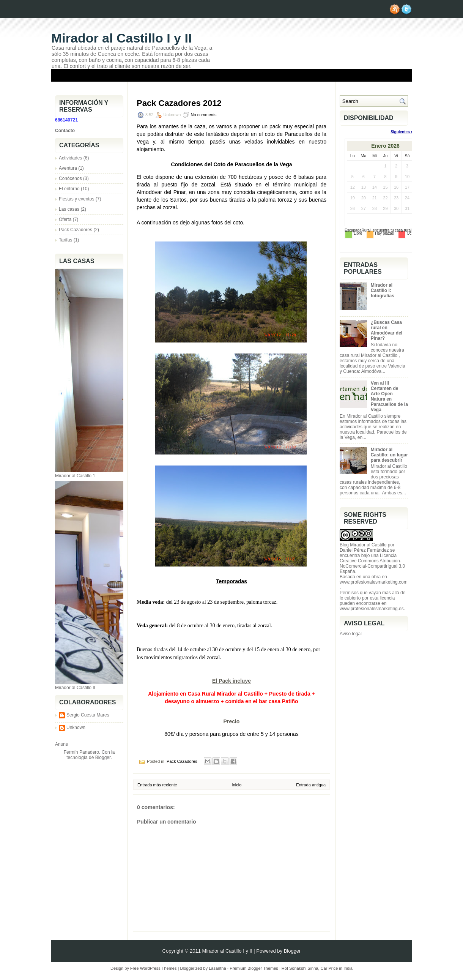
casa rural (403, 230)
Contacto (65, 131)
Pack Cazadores (76, 230)
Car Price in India (337, 968)
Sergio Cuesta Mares (88, 715)
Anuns (61, 744)
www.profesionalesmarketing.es (372, 609)
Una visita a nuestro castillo (372, 87)
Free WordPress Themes (153, 968)
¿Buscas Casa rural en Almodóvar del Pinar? (387, 330)
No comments (204, 115)
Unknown (76, 728)
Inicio (237, 785)
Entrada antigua (311, 785)
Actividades (70, 158)
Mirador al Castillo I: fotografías (383, 290)
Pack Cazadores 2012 (179, 103)
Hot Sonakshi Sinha (300, 968)
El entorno (69, 189)
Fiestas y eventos (76, 199)
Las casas (69, 209)
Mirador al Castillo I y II (121, 38)
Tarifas (65, 240)
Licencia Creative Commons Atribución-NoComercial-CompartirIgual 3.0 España (372, 563)
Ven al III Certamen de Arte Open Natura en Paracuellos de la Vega (389, 396)
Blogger (103, 757)
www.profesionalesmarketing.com (374, 582)
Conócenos (70, 178)
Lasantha (217, 968)
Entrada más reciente (157, 785)
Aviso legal (351, 634)
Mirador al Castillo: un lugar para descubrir (389, 455)
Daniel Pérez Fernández (364, 550)
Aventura (68, 168)
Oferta (65, 219)
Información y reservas (297, 87)
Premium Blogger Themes (254, 968)
